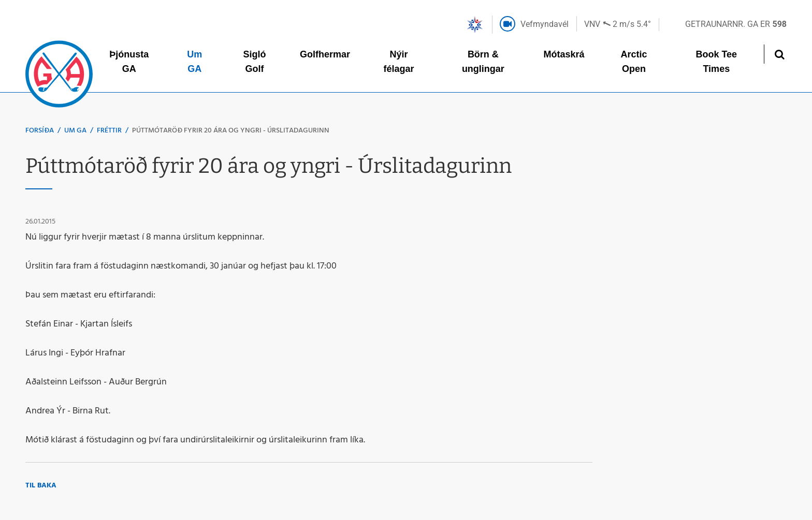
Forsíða (40, 131)
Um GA (75, 131)
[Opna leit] (779, 54)
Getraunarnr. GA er (736, 24)
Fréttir (109, 131)
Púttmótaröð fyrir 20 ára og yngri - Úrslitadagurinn (231, 131)
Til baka (41, 486)
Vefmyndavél (545, 24)
